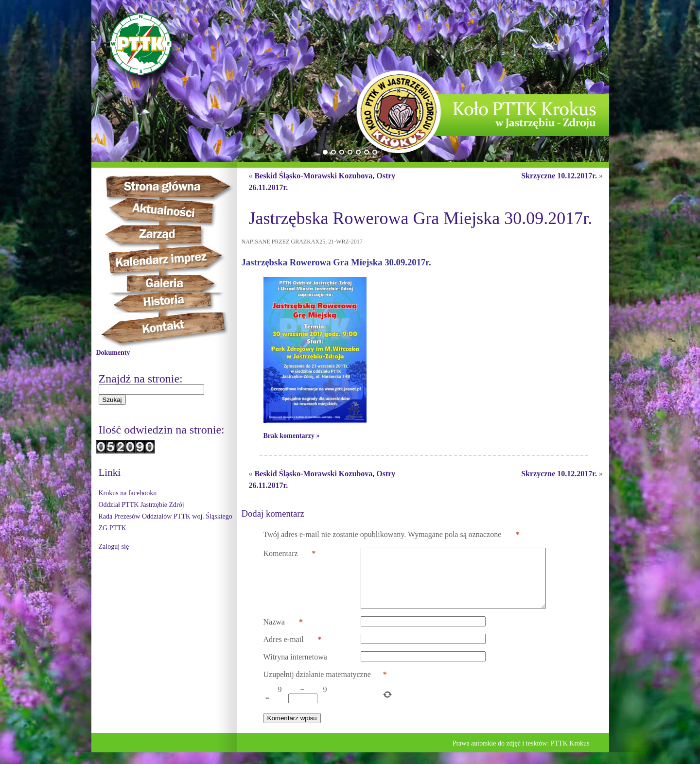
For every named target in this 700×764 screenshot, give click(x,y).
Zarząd (165, 235)
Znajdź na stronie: (141, 379)
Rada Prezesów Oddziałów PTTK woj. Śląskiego (166, 516)
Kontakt (169, 330)
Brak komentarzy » (292, 436)
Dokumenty (113, 353)
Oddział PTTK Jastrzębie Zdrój (141, 505)
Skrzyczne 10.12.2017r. (559, 176)
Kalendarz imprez (170, 260)
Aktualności (167, 211)
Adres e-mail (293, 651)
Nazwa (283, 634)
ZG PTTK (113, 528)
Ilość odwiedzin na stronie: (162, 430)
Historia (174, 303)
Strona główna (177, 186)
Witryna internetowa (295, 668)
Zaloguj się (114, 547)
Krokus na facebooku (128, 493)
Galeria (165, 283)
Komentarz (290, 554)
